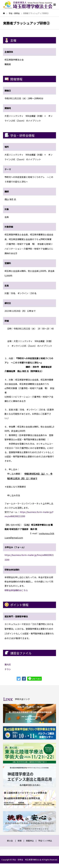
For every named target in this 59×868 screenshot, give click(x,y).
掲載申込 (30, 841)
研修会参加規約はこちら (16, 590)
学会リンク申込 (45, 841)
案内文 (8, 664)
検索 (20, 841)
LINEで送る (34, 679)
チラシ (8, 669)
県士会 (10, 841)
